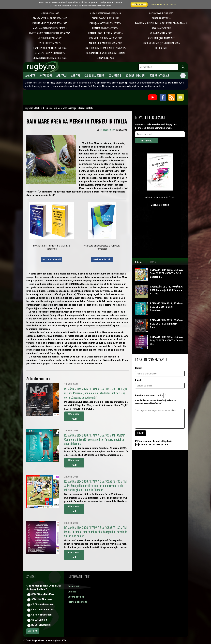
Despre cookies (76, 597)
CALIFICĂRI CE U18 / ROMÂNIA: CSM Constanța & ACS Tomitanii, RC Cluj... (167, 290)
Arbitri (75, 75)
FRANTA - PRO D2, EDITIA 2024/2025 (50, 23)
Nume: (139, 368)
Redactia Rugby (107, 130)
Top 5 (153, 262)
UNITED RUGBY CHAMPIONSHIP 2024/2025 (50, 33)
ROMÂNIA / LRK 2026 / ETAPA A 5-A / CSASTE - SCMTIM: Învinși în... (167, 341)
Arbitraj (61, 75)
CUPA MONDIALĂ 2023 (161, 33)
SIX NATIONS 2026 (105, 58)
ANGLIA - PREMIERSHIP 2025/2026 (105, 43)
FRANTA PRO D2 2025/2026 (105, 28)
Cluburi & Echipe (94, 75)
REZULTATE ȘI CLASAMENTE (161, 38)
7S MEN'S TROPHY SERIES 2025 (50, 53)
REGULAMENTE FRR (161, 28)
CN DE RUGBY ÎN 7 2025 (50, 43)
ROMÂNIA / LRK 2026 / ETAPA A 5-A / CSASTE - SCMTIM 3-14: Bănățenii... (166, 273)
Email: (138, 380)
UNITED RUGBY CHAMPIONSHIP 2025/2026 (105, 48)
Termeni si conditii (77, 602)
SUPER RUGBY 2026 (161, 18)
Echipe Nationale (159, 75)
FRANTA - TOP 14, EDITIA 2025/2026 (105, 33)
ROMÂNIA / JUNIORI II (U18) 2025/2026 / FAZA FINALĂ (161, 23)
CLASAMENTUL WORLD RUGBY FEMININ (105, 53)
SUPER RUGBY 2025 (50, 14)
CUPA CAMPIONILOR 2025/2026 (105, 14)
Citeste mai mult (74, 416)
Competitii (115, 75)
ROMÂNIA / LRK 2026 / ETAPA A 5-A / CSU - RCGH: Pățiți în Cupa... (166, 324)
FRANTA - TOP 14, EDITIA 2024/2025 (50, 18)
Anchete (30, 75)
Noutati (139, 262)
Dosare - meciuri (135, 75)
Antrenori (46, 75)
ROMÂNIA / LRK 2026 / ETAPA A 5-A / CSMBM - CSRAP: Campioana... (166, 307)
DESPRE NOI (161, 48)
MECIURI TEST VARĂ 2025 (50, 38)
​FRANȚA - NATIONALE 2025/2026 (105, 23)
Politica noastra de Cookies (164, 5)
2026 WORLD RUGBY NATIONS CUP (105, 38)
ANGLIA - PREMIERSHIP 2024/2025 (50, 28)
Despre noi (73, 587)
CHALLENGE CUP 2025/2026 (105, 18)
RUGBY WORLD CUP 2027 (161, 14)
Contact (72, 592)
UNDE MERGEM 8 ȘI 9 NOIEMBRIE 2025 (161, 43)
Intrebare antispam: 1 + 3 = (149, 396)
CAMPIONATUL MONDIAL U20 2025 (50, 48)
